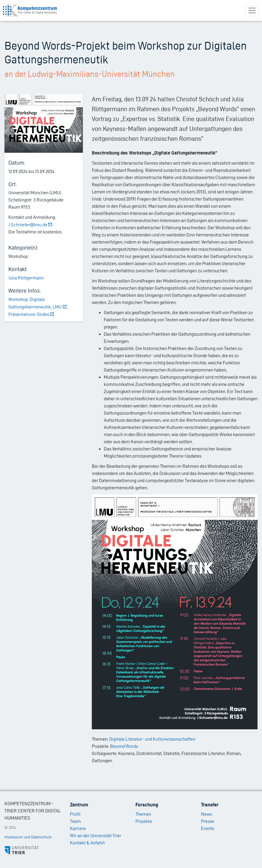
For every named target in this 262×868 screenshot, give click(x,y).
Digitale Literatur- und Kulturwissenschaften (152, 739)
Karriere (78, 828)
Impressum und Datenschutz (28, 837)
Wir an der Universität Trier (96, 836)
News (207, 814)
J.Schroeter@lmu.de (31, 225)
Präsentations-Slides (32, 314)
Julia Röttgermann (26, 278)
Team (75, 821)
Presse (208, 821)
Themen (143, 814)
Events (208, 828)
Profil (75, 814)
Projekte (144, 821)
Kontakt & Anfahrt (87, 843)
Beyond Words (124, 746)
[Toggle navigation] (252, 11)
